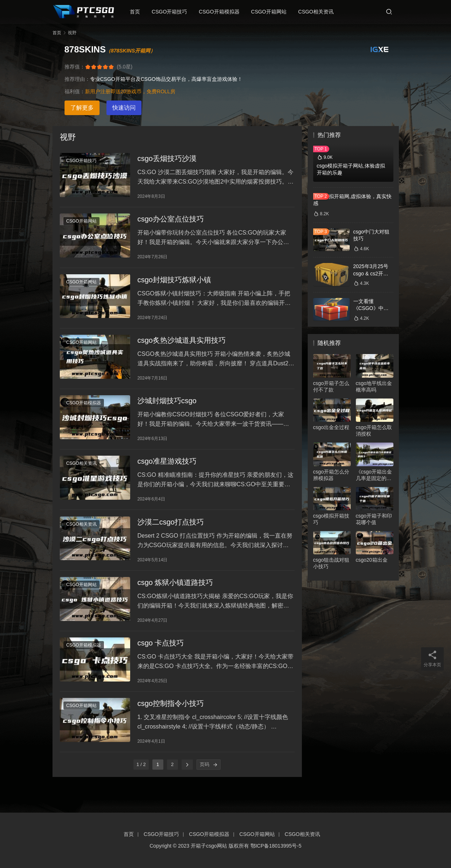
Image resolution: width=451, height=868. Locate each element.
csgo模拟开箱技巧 (331, 519)
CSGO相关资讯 (319, 12)
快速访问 (124, 108)
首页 (138, 12)
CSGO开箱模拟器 (222, 12)
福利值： (75, 91)
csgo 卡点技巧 (161, 661)
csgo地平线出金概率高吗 (374, 386)
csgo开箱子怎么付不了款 (331, 386)
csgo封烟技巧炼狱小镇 (174, 285)
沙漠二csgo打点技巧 (171, 535)
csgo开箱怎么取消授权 (374, 431)
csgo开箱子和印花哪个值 (374, 519)
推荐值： (75, 67)
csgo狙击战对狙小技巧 (331, 563)
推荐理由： (77, 79)
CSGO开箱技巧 (173, 12)
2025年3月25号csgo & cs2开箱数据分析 (371, 273)
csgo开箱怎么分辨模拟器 (331, 475)
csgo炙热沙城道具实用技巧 (182, 347)
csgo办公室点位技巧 (171, 222)
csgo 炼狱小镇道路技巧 (175, 598)
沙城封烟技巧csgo (167, 410)
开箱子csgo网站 (209, 846)
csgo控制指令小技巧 (171, 723)
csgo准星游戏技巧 (167, 473)
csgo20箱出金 (372, 560)
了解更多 (82, 108)
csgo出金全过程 (331, 427)
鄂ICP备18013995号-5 (276, 846)
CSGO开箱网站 (272, 12)
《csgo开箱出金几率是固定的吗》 (374, 475)
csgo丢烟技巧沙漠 (167, 160)
